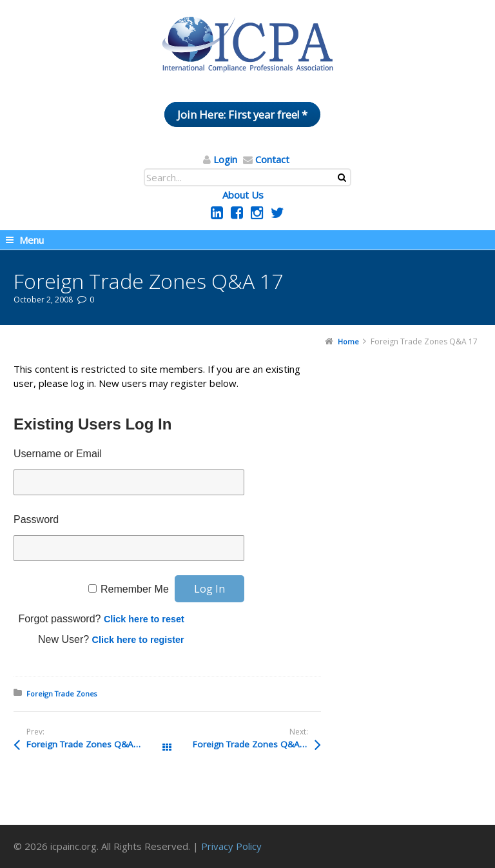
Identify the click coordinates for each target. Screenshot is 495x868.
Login (225, 159)
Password (36, 519)
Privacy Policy (231, 846)
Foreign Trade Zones (62, 694)
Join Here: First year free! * (242, 114)
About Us (243, 195)
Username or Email (58, 454)
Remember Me (135, 589)
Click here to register (138, 640)
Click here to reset (144, 619)
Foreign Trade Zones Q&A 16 (253, 744)
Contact (272, 159)
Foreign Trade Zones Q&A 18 (86, 744)
